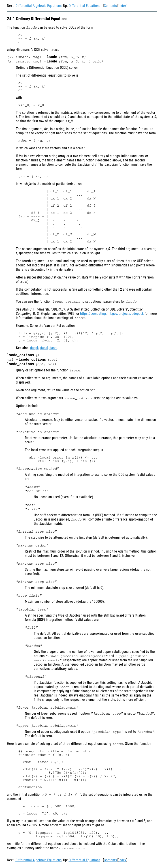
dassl (44, 349)
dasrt (53, 349)
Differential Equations (84, 6)
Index (122, 6)
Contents (110, 6)
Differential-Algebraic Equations (38, 6)
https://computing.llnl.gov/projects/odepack (112, 314)
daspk (34, 349)
